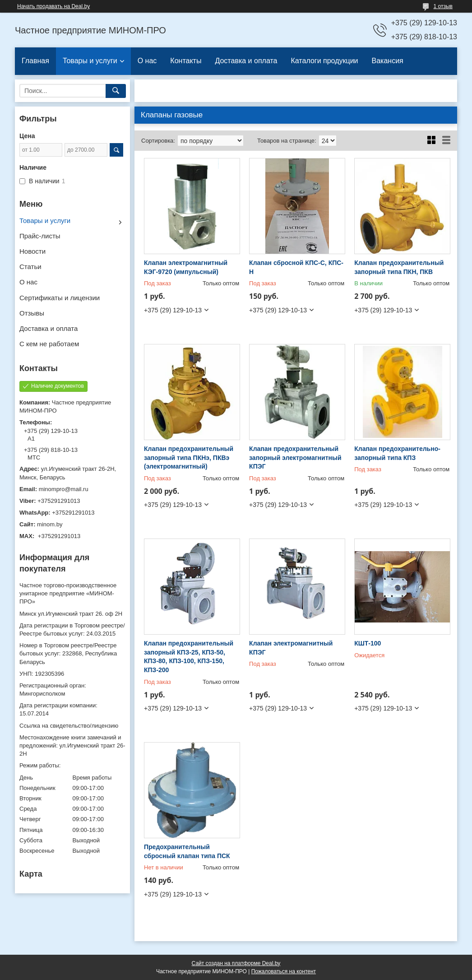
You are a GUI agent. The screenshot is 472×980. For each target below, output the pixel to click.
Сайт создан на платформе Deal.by (236, 963)
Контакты (186, 61)
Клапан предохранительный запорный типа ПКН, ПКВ (399, 267)
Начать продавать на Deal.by (53, 6)
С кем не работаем (49, 344)
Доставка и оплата (246, 61)
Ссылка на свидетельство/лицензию (69, 726)
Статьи (30, 267)
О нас (147, 61)
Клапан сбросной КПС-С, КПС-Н (296, 267)
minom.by (50, 524)
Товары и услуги (90, 61)
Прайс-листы (40, 236)
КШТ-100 (368, 643)
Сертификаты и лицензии (60, 298)
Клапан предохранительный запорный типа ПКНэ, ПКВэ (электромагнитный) (189, 457)
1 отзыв (443, 6)
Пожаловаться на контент (284, 971)
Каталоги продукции (324, 61)
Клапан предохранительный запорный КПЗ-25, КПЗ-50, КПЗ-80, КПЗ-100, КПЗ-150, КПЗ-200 (189, 657)
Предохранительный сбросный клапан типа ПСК (187, 851)
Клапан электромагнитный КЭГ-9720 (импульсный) (186, 267)
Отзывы (32, 313)
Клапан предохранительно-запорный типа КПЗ (397, 453)
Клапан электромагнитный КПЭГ (291, 648)
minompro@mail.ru (64, 489)
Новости (32, 251)
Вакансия (388, 61)
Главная (35, 61)
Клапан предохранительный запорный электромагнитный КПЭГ (295, 457)
